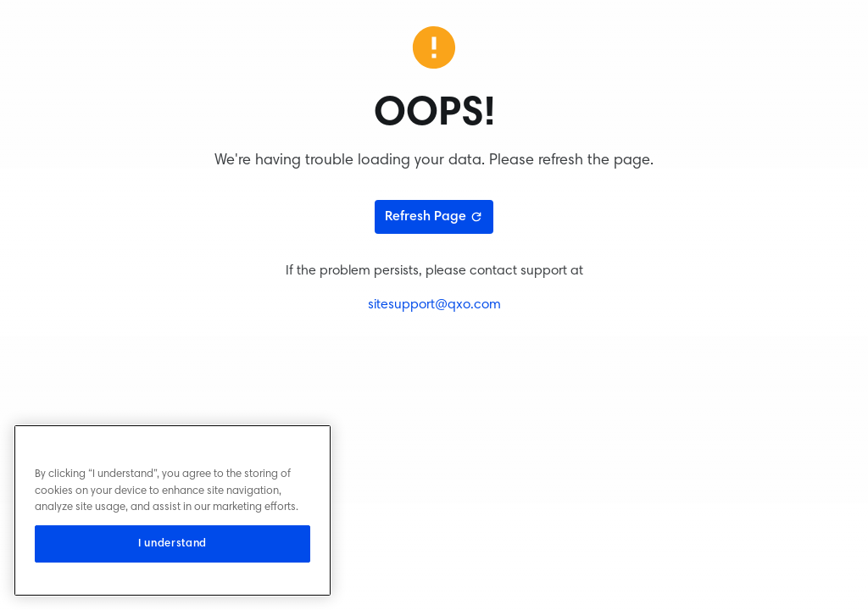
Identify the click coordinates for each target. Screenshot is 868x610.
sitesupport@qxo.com (434, 305)
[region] (172, 510)
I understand (172, 544)
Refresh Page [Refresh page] (434, 217)
